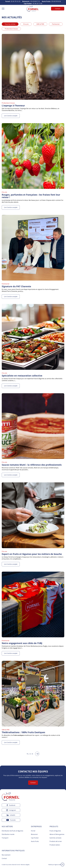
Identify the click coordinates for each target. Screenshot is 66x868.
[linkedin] (11, 815)
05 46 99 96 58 (51, 1)
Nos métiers (7, 826)
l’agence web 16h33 (59, 865)
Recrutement (6, 855)
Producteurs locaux (11, 29)
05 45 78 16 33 (13, 1)
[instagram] (11, 810)
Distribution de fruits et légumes (12, 831)
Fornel (33, 831)
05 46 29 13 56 (33, 4)
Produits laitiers (55, 845)
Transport (5, 838)
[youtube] (11, 820)
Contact (58, 9)
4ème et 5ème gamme (57, 834)
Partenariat (56, 24)
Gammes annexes (55, 838)
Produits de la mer (56, 841)
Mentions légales (25, 865)
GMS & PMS (40, 24)
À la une (26, 24)
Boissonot (34, 834)
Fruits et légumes (55, 831)
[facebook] (11, 805)
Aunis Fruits (35, 841)
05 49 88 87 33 (31, 1)
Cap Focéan (35, 838)
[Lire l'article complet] (33, 76)
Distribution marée (8, 834)
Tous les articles (10, 24)
